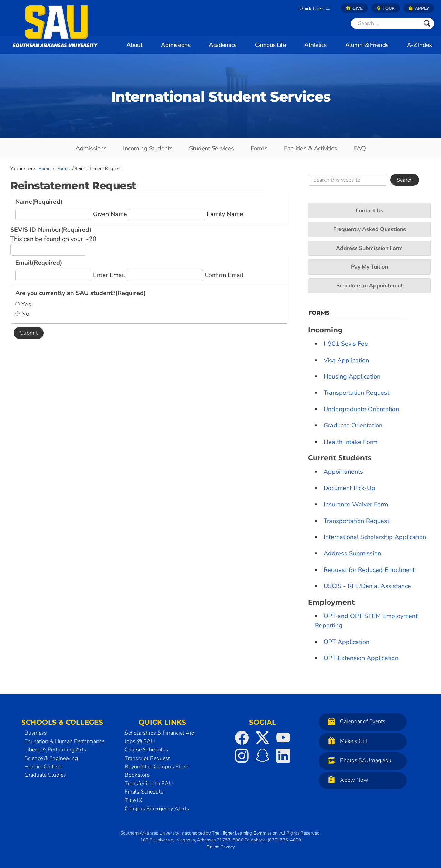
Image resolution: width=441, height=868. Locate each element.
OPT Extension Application (361, 658)
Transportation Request (356, 393)
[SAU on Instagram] (242, 756)
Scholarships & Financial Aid (160, 733)
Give (355, 8)
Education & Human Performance (64, 741)
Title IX (133, 800)
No (25, 314)
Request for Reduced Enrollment (369, 570)
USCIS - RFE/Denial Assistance (367, 586)
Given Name (110, 214)
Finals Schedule (144, 792)
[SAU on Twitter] (263, 738)
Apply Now (346, 780)
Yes (26, 304)
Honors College (43, 767)
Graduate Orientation (353, 425)
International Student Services (221, 97)
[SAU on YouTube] (283, 738)
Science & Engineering (51, 758)
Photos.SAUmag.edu (358, 760)
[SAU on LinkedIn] (283, 756)
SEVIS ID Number (51, 230)
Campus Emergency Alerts (157, 809)
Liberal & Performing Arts (55, 750)
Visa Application (346, 360)
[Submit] (427, 23)
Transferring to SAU (149, 784)
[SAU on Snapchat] (263, 756)
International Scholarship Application (375, 537)
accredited (195, 833)
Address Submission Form (369, 248)
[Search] (386, 23)
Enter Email (109, 275)
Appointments (343, 472)
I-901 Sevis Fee (346, 344)
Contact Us (370, 211)
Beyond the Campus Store (156, 767)
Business (36, 733)
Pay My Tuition (370, 267)
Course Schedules (146, 750)
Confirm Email (224, 275)
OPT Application (346, 642)
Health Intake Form (350, 442)
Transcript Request (147, 758)
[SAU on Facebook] (242, 738)
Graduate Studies (45, 775)
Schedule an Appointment (370, 286)
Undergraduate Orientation (361, 409)
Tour (386, 8)
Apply (419, 8)
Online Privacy (221, 847)
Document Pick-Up (349, 488)
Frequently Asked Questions (370, 229)
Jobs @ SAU (140, 741)
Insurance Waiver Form (356, 504)
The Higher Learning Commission (245, 833)
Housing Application (352, 376)
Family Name (225, 214)
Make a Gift (346, 741)
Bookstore (137, 775)
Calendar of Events (355, 721)
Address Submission (352, 553)
